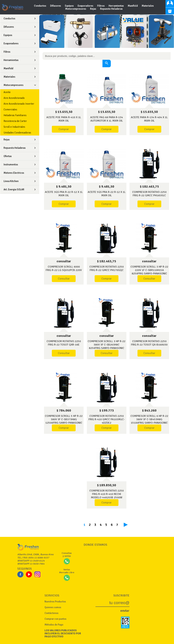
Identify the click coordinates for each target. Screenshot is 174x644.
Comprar (64, 129)
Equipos (70, 6)
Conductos (40, 6)
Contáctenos (51, 613)
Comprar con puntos (55, 619)
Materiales (148, 6)
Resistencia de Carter (15, 121)
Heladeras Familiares (15, 115)
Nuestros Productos (55, 602)
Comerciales (10, 110)
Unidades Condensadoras (17, 133)
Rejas (93, 9)
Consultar (64, 279)
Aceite (7, 92)
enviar (125, 611)
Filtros (101, 6)
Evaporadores (86, 6)
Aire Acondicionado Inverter (19, 104)
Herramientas (116, 6)
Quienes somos (53, 607)
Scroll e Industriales (14, 127)
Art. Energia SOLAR (14, 189)
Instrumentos (11, 165)
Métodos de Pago (54, 625)
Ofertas (8, 156)
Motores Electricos (14, 173)
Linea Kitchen (11, 181)
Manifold (133, 6)
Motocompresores (76, 9)
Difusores (56, 6)
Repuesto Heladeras (111, 9)
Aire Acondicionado (14, 98)
